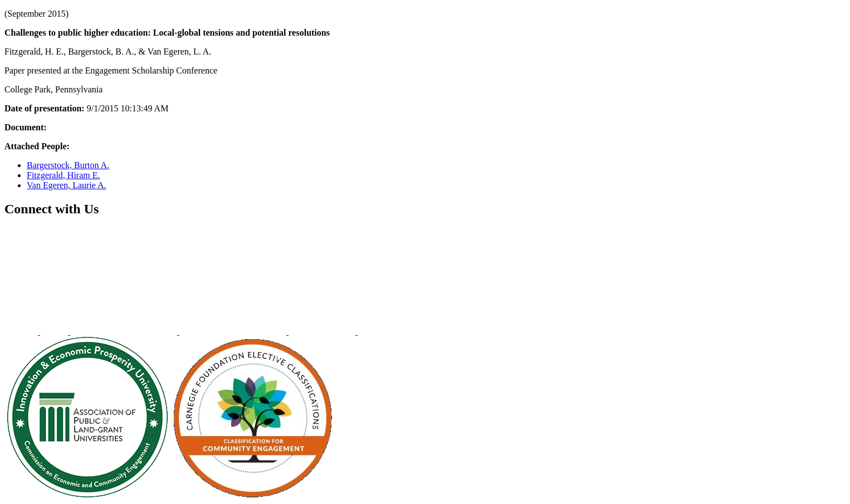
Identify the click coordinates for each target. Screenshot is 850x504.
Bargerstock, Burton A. (68, 165)
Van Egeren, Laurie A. (67, 185)
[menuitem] (22, 332)
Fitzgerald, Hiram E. (63, 175)
